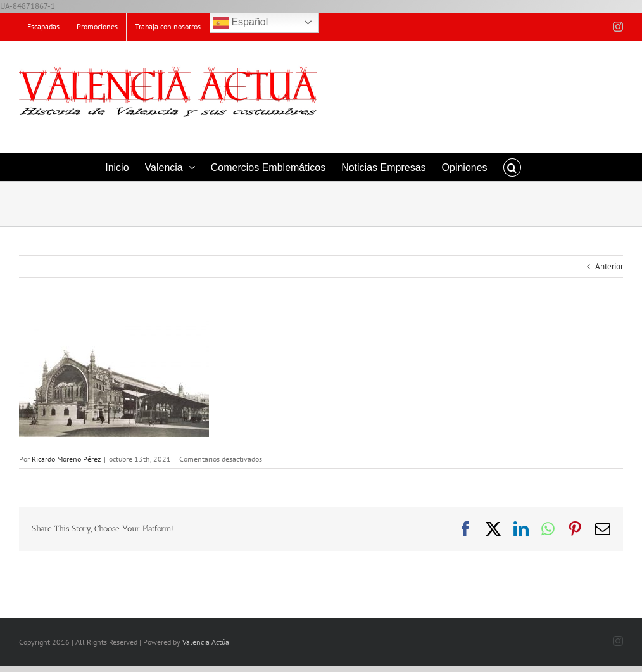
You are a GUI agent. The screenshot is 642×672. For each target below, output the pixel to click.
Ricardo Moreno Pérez (66, 459)
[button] (512, 167)
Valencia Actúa (206, 642)
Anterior (609, 266)
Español (241, 23)
